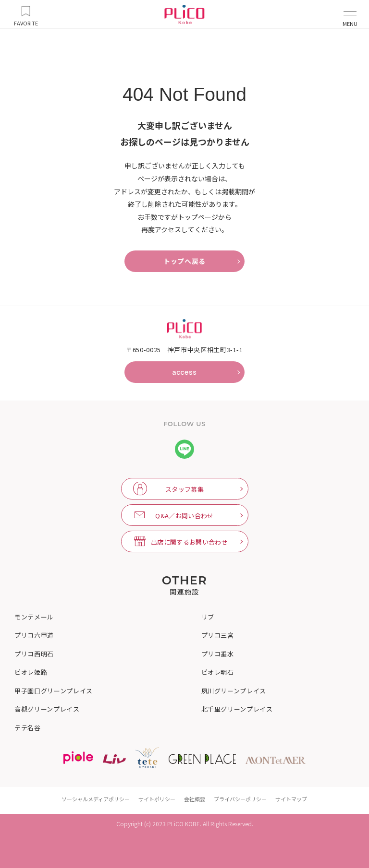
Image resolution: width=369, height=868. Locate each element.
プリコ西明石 (34, 654)
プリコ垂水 (218, 654)
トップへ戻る (184, 261)
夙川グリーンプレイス (234, 691)
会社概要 (195, 799)
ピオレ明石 (218, 672)
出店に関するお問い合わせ (189, 542)
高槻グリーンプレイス (47, 709)
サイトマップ (291, 799)
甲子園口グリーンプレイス (54, 691)
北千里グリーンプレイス (237, 709)
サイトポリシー (157, 799)
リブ (208, 617)
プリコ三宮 (218, 635)
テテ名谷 (28, 728)
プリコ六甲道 (34, 635)
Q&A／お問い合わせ (184, 516)
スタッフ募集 (184, 489)
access (184, 372)
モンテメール (34, 617)
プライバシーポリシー (240, 799)
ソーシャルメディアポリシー (96, 799)
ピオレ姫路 (31, 672)
